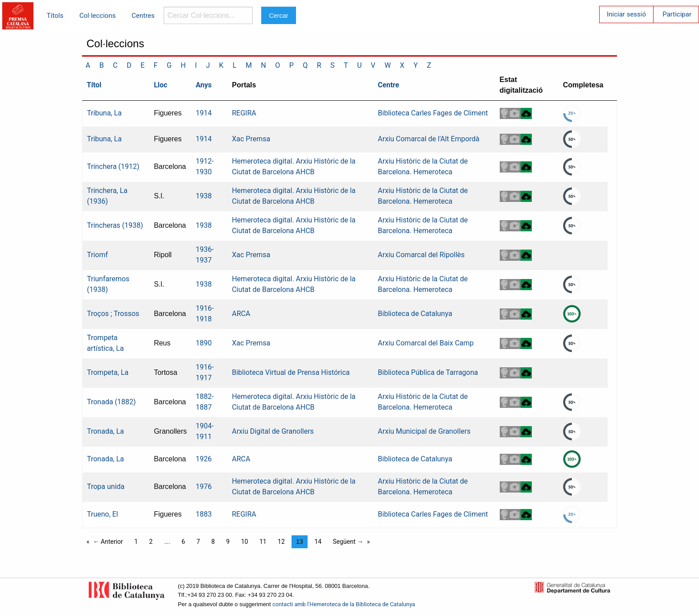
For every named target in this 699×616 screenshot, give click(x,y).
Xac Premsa (251, 139)
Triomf (97, 255)
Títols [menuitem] (55, 16)
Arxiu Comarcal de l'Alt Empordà (429, 139)
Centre (389, 85)
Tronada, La (105, 431)
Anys (204, 85)
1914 (204, 113)
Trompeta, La (108, 372)
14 (318, 542)
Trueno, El (103, 514)
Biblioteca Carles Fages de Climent (433, 113)
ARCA (241, 314)
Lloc (160, 85)
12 (281, 542)
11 (263, 542)
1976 (204, 487)
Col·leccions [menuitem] (97, 16)
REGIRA (244, 113)
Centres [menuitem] (143, 16)
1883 (204, 514)
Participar (677, 14)
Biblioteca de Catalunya (415, 314)
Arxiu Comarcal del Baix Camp (426, 343)
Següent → (348, 542)
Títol (94, 85)
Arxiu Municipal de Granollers (424, 431)
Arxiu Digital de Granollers (273, 431)
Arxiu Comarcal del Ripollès (421, 255)
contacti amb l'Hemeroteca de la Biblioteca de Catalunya (344, 604)
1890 (204, 343)
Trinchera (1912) (113, 166)
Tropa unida (106, 487)
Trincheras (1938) (115, 225)
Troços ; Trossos (113, 314)
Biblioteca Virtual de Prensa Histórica (291, 372)
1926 (204, 459)
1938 (204, 196)
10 (245, 542)
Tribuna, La (104, 113)
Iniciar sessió (626, 14)
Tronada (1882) (111, 402)
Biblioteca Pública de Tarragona (428, 372)
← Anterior (108, 542)
